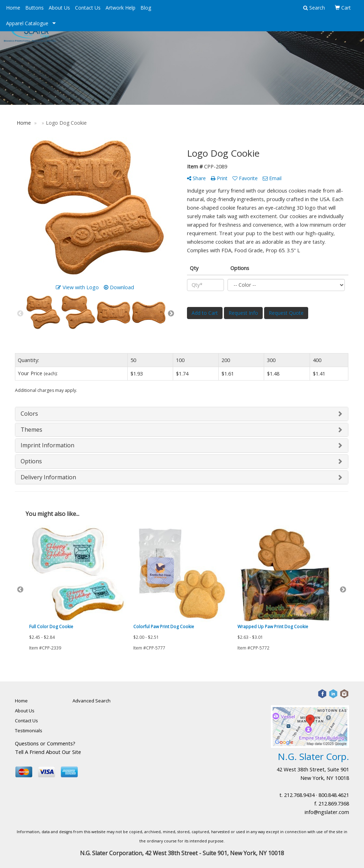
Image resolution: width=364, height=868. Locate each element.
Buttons (34, 8)
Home (13, 8)
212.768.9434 (299, 795)
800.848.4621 (334, 795)
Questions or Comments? (45, 743)
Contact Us (88, 8)
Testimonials (29, 730)
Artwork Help (121, 8)
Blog (146, 8)
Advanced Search (92, 701)
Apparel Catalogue (27, 23)
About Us (59, 8)
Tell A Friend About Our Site (48, 752)
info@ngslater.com (327, 812)
